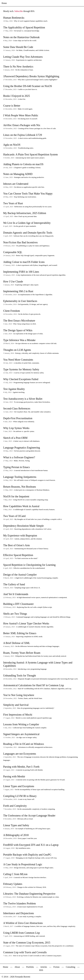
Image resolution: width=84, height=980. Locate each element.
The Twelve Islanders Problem (19, 903)
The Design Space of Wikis (18, 330)
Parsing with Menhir (14, 776)
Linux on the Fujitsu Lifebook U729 (23, 135)
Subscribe (19, 11)
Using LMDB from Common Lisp (21, 933)
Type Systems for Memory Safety (21, 369)
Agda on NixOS (12, 145)
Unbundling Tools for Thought (20, 676)
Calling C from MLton (15, 874)
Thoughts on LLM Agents (17, 350)
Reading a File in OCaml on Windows (24, 744)
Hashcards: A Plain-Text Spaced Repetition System (30, 154)
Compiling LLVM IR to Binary (20, 796)
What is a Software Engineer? (19, 457)
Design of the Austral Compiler (20, 575)
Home (4, 3)
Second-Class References (17, 408)
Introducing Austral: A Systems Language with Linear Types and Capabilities (38, 664)
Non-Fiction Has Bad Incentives (20, 242)
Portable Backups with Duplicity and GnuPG (27, 855)
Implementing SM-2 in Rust (18, 291)
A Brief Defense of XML (17, 643)
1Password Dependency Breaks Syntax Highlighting (31, 76)
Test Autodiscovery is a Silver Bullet (23, 399)
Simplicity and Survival (16, 705)
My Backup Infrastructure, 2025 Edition (25, 213)
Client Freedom (12, 311)
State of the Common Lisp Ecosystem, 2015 (27, 943)
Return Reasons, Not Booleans (20, 487)
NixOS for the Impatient (16, 496)
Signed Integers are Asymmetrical (21, 734)
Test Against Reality (14, 389)
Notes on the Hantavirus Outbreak (21, 37)
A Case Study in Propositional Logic (23, 864)
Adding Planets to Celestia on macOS (23, 164)
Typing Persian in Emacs (16, 467)
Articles (44, 967)
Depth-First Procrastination (18, 418)
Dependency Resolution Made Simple (23, 526)
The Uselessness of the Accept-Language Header (29, 816)
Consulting (71, 967)
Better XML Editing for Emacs (20, 633)
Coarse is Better (12, 106)
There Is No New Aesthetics (18, 67)
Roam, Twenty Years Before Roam (22, 653)
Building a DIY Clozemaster (18, 604)
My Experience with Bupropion (20, 536)
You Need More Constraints (18, 360)
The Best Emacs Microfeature (19, 321)
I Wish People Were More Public (21, 115)
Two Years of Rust (13, 203)
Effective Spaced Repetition (18, 555)
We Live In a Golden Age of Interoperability (27, 223)
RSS (41, 970)
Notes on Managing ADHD (18, 174)
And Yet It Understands (16, 594)
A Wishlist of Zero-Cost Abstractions (23, 923)
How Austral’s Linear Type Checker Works (26, 623)
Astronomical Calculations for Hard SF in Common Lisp (34, 685)
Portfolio (30, 967)
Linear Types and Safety (16, 825)
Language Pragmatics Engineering (22, 448)
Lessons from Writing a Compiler (21, 724)
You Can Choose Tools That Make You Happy (28, 194)
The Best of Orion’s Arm (16, 545)
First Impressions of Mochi (18, 715)
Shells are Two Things (15, 614)
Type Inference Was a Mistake (19, 340)
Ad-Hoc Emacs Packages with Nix (22, 125)
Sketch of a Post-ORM (15, 438)
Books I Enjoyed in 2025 (17, 96)
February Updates (13, 884)
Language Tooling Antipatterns (20, 477)
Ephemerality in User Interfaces (20, 301)
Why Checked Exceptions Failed (21, 379)
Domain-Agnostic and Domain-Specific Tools (28, 233)
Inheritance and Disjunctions (19, 913)
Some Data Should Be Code (18, 47)
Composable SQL (13, 252)
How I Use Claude (13, 281)
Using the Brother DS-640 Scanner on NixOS (28, 86)
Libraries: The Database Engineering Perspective (29, 894)
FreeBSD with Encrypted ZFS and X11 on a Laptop (31, 845)
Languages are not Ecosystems (20, 754)
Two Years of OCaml (14, 516)
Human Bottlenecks (14, 18)
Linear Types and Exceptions (19, 786)
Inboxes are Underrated (16, 184)
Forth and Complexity (15, 806)
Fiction (56, 967)
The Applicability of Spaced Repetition (24, 27)
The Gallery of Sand (14, 584)
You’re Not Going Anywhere (19, 695)
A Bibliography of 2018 (16, 835)
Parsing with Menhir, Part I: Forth (21, 767)
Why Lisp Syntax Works (16, 428)
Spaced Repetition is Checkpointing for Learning (29, 565)
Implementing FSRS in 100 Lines (21, 272)
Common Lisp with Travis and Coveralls (25, 952)
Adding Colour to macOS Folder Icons (24, 262)
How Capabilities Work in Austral (21, 506)
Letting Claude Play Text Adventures (23, 57)
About (17, 967)
